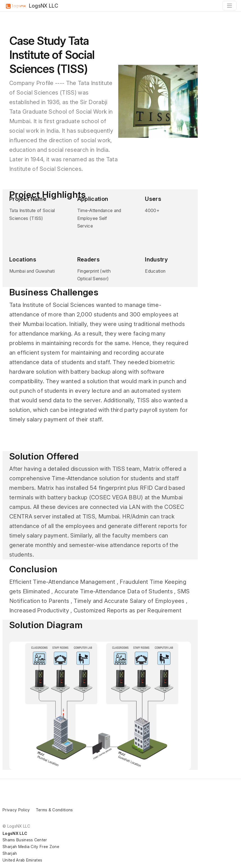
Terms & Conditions (54, 810)
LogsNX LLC (31, 6)
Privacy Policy (16, 810)
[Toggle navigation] (229, 6)
